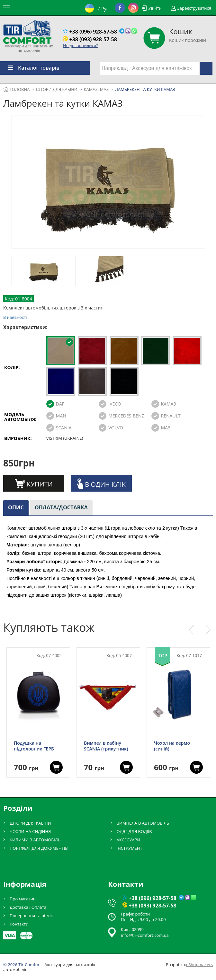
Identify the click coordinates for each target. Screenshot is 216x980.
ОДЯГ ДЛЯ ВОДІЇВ (134, 831)
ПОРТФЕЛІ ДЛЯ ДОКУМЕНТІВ (39, 848)
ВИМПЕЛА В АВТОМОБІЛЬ (143, 823)
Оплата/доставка (61, 507)
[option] (108, 183)
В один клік (101, 484)
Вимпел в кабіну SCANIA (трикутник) (106, 746)
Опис (16, 507)
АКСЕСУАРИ (129, 840)
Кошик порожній (188, 35)
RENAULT (171, 416)
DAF (60, 404)
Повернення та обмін (32, 916)
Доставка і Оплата (28, 907)
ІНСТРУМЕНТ (130, 848)
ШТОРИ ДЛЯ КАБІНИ (30, 823)
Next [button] (208, 630)
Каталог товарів (30, 68)
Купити (34, 484)
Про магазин (23, 899)
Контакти (19, 924)
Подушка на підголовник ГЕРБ (34, 746)
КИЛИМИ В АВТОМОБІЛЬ (35, 840)
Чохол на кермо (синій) (172, 746)
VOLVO (116, 428)
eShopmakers (199, 965)
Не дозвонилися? (80, 45)
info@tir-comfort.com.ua (145, 935)
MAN (61, 416)
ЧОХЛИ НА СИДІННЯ (30, 831)
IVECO (115, 404)
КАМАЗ (169, 404)
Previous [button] (191, 630)
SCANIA (64, 428)
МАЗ (166, 428)
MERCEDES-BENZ (126, 416)
